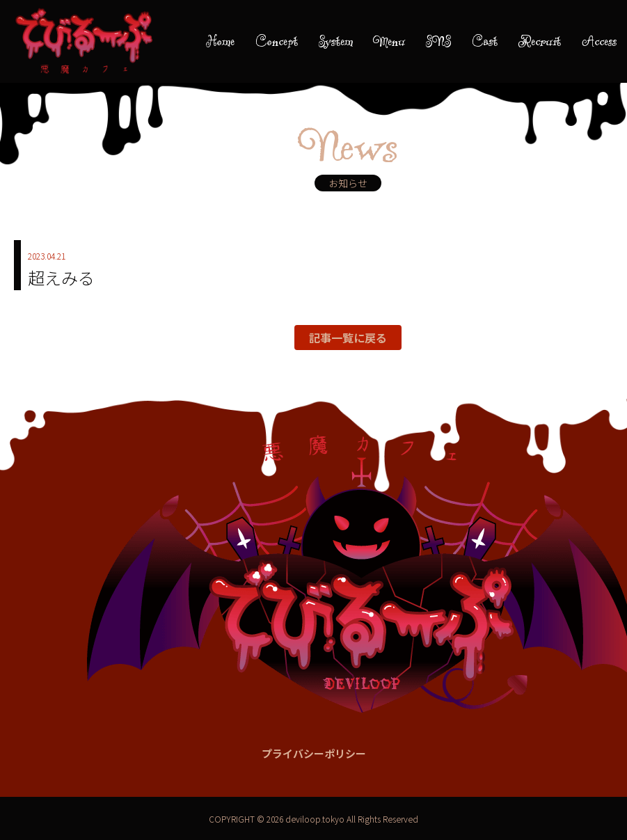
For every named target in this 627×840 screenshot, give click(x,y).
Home (220, 41)
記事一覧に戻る (348, 338)
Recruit (540, 41)
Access (599, 41)
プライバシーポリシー (314, 753)
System (336, 41)
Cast (485, 41)
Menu (389, 41)
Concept (277, 41)
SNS (438, 41)
